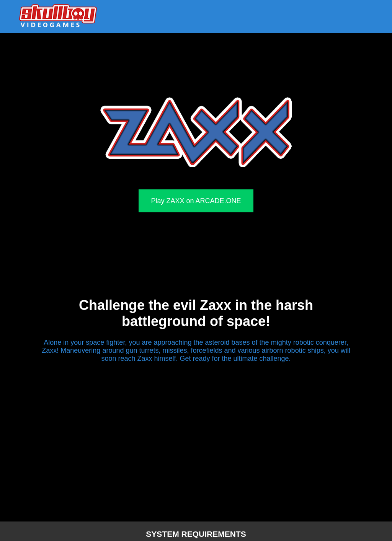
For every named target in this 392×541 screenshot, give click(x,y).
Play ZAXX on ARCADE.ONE (196, 201)
